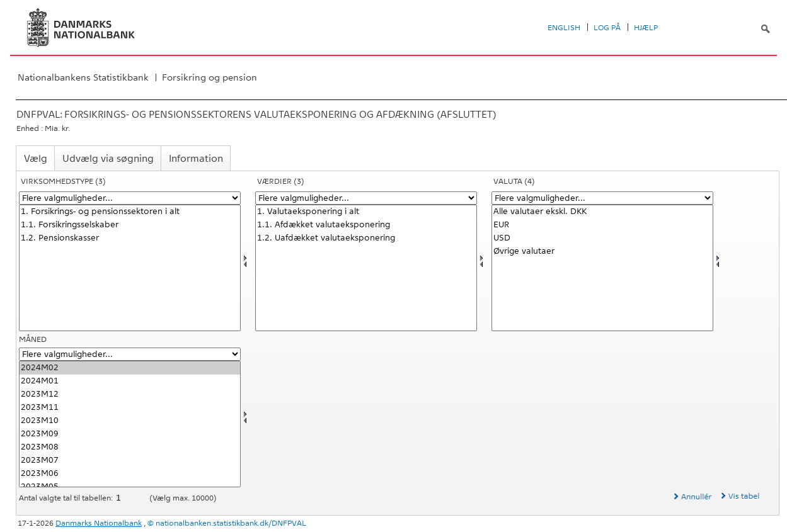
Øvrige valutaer (602, 252)
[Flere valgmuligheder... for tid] (130, 354)
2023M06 (130, 474)
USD (602, 238)
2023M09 (130, 434)
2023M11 (130, 408)
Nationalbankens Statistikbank (83, 77)
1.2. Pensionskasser (130, 238)
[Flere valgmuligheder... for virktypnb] (130, 198)
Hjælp (646, 28)
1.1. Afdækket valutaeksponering (366, 225)
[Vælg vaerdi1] (366, 268)
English (564, 28)
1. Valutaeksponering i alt (366, 212)
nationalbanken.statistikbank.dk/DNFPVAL (231, 523)
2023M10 (130, 421)
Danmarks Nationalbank (99, 523)
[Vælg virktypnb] (130, 268)
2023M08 (130, 447)
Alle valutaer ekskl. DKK (602, 212)
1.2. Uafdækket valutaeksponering (366, 238)
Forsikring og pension (210, 77)
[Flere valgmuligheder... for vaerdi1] (366, 198)
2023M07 (130, 461)
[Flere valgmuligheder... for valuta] (602, 198)
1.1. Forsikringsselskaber (130, 225)
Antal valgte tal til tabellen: (67, 498)
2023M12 (130, 394)
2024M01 (130, 381)
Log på (607, 28)
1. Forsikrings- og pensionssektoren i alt (130, 212)
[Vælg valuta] (602, 268)
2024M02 (130, 368)
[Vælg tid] (130, 424)
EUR (602, 225)
